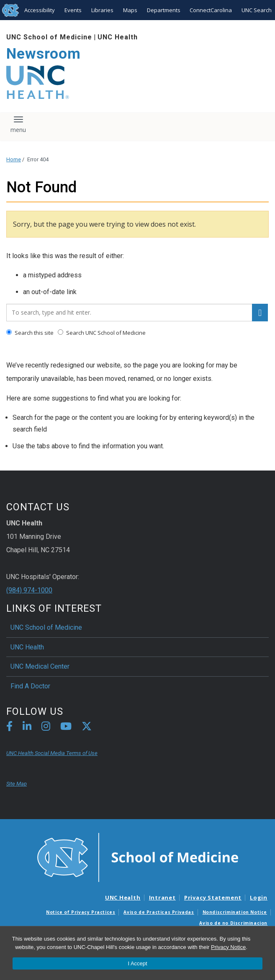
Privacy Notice (228, 947)
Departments (164, 10)
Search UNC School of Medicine (102, 333)
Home (14, 159)
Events (73, 10)
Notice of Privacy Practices (81, 912)
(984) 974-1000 (29, 590)
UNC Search (257, 10)
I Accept (137, 963)
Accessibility (40, 10)
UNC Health (118, 37)
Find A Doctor (30, 686)
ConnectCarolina (211, 10)
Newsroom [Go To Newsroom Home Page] (44, 54)
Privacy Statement (213, 897)
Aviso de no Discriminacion (233, 923)
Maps (130, 10)
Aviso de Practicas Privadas (159, 912)
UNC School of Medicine (49, 37)
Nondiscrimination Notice (235, 912)
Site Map (17, 784)
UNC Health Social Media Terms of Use (52, 753)
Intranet (162, 897)
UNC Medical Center (40, 666)
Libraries (102, 10)
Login (259, 897)
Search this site (30, 333)
